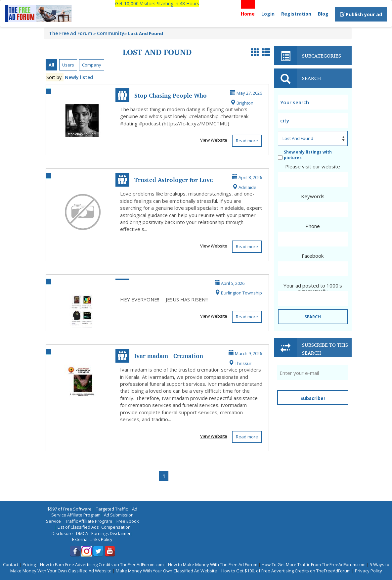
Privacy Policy (369, 571)
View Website (214, 140)
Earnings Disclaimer (111, 533)
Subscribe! (313, 398)
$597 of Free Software (69, 509)
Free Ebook (128, 521)
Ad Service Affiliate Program (94, 512)
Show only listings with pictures (305, 155)
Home (248, 14)
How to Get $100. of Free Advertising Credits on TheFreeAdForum (286, 571)
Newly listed (79, 77)
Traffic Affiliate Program (89, 521)
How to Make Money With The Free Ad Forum (213, 564)
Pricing (29, 564)
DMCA (82, 533)
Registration (296, 14)
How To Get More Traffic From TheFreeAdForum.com (314, 564)
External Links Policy (92, 539)
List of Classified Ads (78, 527)
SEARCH (313, 317)
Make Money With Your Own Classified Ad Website (166, 571)
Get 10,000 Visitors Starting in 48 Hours (157, 3)
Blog (323, 14)
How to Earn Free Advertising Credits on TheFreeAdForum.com (102, 564)
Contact (11, 564)
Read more (247, 141)
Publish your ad (361, 14)
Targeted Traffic (112, 509)
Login (268, 14)
